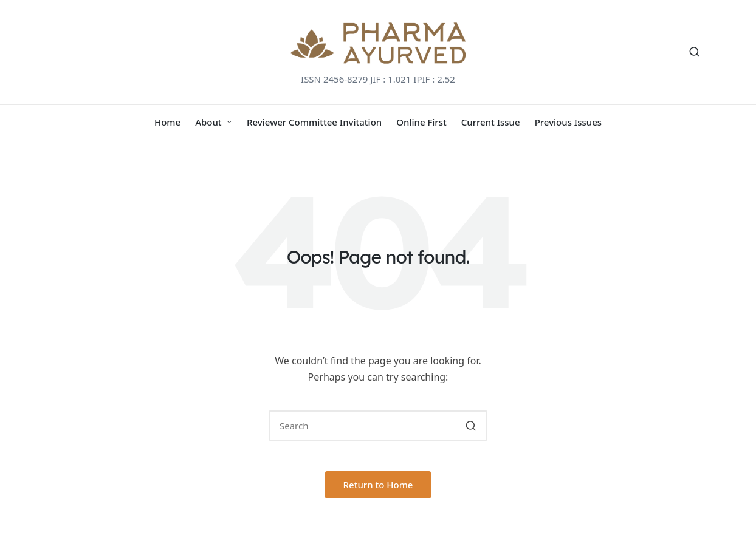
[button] (471, 426)
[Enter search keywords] (378, 426)
